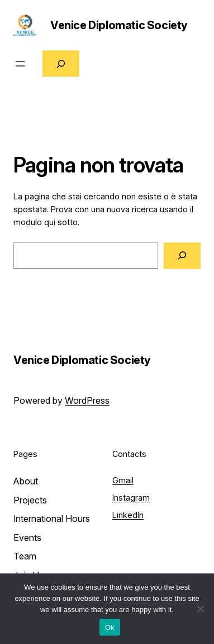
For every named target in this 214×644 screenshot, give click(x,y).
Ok (110, 627)
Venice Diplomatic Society (119, 25)
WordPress (87, 400)
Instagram (131, 498)
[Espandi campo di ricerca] (61, 64)
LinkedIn (128, 515)
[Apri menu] (20, 64)
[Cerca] (182, 256)
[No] (200, 609)
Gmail (123, 480)
